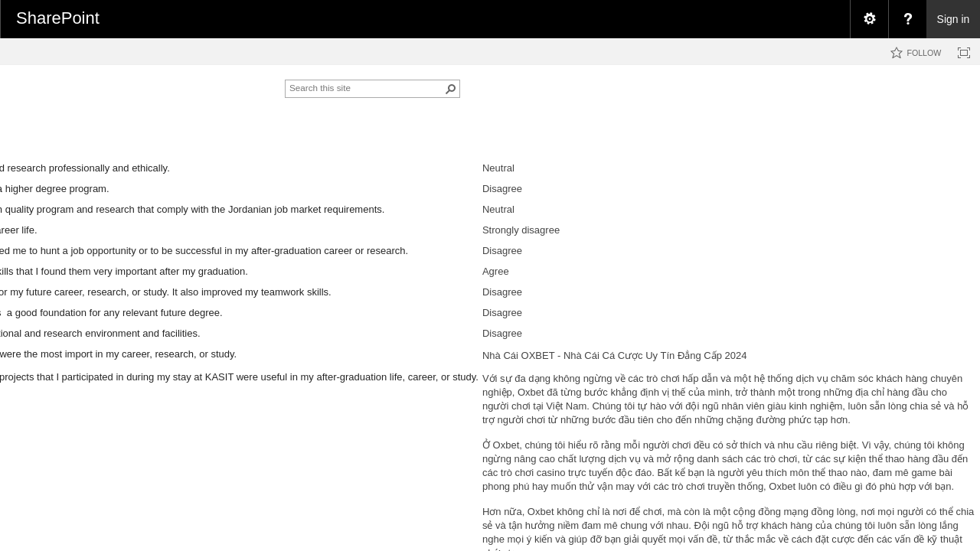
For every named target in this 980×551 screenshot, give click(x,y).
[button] (451, 89)
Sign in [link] (954, 19)
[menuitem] (869, 19)
